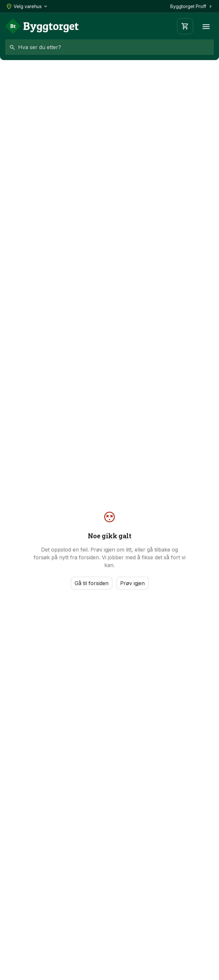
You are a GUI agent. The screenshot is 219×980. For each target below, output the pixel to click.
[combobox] (109, 47)
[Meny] (206, 26)
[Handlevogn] (185, 26)
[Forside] (42, 26)
